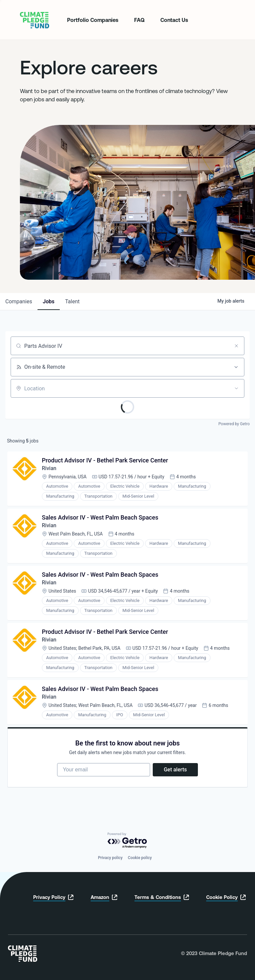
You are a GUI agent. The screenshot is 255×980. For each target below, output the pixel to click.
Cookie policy (140, 858)
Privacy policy (110, 858)
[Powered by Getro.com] (127, 841)
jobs (49, 301)
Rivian (49, 468)
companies (19, 301)
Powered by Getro (234, 424)
